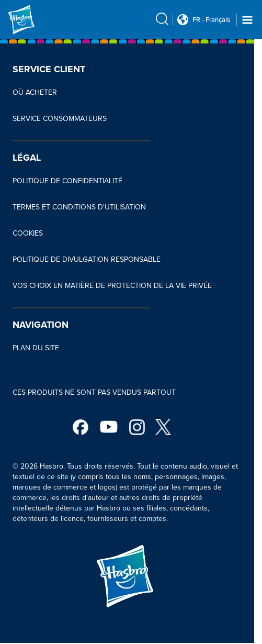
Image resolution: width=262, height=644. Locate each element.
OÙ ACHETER (35, 92)
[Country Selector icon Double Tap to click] (183, 20)
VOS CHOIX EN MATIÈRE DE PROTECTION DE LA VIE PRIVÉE (112, 286)
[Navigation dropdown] (247, 20)
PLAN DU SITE (36, 348)
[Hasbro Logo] (33, 20)
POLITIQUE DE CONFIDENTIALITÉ (67, 181)
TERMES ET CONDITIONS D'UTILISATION (79, 207)
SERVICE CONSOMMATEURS (60, 119)
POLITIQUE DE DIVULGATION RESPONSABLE (87, 259)
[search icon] (162, 19)
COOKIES (28, 233)
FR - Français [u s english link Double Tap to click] (211, 20)
